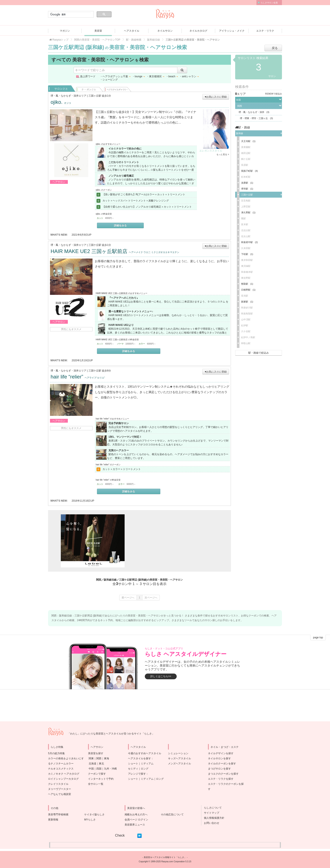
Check (120, 835)
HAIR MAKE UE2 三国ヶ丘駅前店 (115, 251)
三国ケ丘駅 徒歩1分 (100, 245)
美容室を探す (96, 753)
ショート (133, 764)
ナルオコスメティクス (61, 769)
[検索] (70, 14)
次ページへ (151, 598)
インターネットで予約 (101, 779)
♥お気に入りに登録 (216, 97)
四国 (99, 769)
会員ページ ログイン (136, 820)
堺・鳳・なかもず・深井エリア (68, 96)
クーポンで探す (97, 774)
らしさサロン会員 (269, 3)
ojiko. (61, 102)
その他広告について (172, 815)
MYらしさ (90, 820)
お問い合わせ (210, 823)
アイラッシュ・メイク (232, 31)
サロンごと (62, 89)
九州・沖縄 (110, 769)
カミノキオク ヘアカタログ (64, 774)
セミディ (133, 769)
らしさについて (212, 808)
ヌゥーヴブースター (60, 789)
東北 (101, 764)
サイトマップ (210, 813)
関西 (99, 758)
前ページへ (128, 598)
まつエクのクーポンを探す (223, 774)
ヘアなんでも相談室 (60, 794)
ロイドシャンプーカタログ (63, 779)
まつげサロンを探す (219, 769)
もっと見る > (223, 154)
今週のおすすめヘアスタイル (145, 753)
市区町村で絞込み (273, 94)
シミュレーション (178, 753)
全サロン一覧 (96, 784)
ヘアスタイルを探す (139, 758)
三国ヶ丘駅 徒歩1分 (100, 96)
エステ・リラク (265, 31)
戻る (275, 48)
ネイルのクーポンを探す (222, 764)
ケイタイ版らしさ (94, 815)
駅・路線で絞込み (259, 353)
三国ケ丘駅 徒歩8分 (100, 371)
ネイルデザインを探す (221, 753)
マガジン (65, 31)
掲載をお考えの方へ (136, 815)
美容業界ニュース (135, 825)
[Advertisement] (174, 541)
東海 (107, 758)
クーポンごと (90, 89)
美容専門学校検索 (58, 815)
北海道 (92, 764)
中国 (91, 769)
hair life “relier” (78, 377)
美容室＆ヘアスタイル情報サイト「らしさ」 (165, 857)
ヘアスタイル (132, 31)
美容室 (98, 31)
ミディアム (147, 764)
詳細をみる (120, 225)
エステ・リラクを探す (221, 779)
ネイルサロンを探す (219, 758)
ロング (145, 769)
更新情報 (53, 820)
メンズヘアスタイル (179, 764)
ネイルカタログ (198, 31)
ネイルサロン (165, 31)
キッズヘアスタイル (179, 758)
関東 (91, 758)
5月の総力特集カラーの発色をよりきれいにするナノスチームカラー (66, 758)
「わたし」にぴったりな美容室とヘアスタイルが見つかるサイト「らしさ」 (111, 734)
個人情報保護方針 (213, 818)
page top (318, 637)
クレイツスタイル (58, 784)
